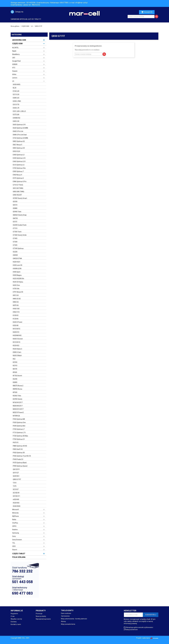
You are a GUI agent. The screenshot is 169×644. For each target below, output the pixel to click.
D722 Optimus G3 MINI (20, 138)
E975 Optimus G (18, 178)
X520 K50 (16, 503)
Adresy (63, 621)
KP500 (15, 392)
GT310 (15, 228)
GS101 (15, 222)
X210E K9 (16, 493)
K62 (14, 359)
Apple (14, 51)
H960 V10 (16, 312)
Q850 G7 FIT (17, 479)
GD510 (15, 205)
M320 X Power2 (18, 412)
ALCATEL (15, 48)
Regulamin (14, 614)
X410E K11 (16, 496)
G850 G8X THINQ (18, 192)
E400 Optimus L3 (19, 155)
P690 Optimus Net (19, 426)
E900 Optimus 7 (18, 171)
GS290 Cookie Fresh (20, 225)
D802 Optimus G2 (19, 141)
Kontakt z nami (16, 624)
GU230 (15, 252)
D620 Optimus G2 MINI (20, 128)
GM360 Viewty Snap (20, 215)
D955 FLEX (16, 151)
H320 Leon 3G (18, 265)
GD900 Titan (17, 212)
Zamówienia (65, 616)
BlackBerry (16, 54)
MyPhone (16, 516)
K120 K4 (16, 319)
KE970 (15, 369)
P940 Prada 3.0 (18, 459)
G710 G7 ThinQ (18, 185)
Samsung (16, 533)
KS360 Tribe (17, 396)
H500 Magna (17, 275)
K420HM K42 (17, 335)
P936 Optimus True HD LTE (22, 456)
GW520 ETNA (17, 258)
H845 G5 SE (17, 299)
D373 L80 (16, 115)
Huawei (15, 71)
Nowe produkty (41, 616)
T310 (15, 483)
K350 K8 (16, 325)
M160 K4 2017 (18, 402)
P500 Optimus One (19, 422)
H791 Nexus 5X (18, 292)
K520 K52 (16, 345)
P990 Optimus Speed (20, 466)
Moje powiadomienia (68, 624)
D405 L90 (16, 121)
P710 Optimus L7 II (19, 433)
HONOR (15, 64)
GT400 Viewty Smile (20, 235)
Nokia (14, 520)
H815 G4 (16, 295)
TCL (14, 543)
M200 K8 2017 (18, 406)
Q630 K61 (16, 476)
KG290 (15, 379)
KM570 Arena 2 (18, 386)
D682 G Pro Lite (18, 131)
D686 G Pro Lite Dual (20, 135)
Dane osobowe (66, 613)
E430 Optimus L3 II (19, 158)
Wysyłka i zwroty (16, 619)
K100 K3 (16, 315)
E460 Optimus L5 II (19, 161)
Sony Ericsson (17, 540)
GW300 (15, 255)
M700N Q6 (16, 416)
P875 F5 (16, 443)
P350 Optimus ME (19, 419)
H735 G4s (16, 289)
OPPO (14, 526)
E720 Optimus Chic (19, 168)
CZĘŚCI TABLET (19, 554)
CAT (14, 58)
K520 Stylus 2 (17, 349)
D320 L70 (16, 108)
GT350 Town (17, 232)
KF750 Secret (17, 376)
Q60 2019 (16, 469)
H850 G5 (16, 302)
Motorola (15, 513)
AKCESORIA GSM (19, 40)
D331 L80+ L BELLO (19, 111)
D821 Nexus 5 (17, 145)
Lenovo (15, 78)
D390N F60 (16, 118)
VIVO (14, 546)
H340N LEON (17, 269)
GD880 (15, 208)
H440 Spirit (17, 272)
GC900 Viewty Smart (20, 198)
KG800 (15, 382)
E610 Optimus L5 (19, 165)
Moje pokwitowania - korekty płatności (74, 619)
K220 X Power (18, 322)
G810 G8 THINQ (18, 188)
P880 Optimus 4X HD (20, 446)
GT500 (15, 242)
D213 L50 (16, 94)
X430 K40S (17, 84)
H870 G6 (16, 305)
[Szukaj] (141, 17)
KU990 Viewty (18, 399)
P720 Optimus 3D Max (20, 436)
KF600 (15, 372)
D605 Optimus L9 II (19, 125)
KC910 (15, 366)
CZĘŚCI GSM (17, 44)
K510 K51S (16, 342)
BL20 (15, 88)
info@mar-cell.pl (81, 3)
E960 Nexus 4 (17, 175)
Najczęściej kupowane (43, 619)
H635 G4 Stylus (18, 282)
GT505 (15, 245)
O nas (13, 616)
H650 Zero (16, 285)
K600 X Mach (17, 356)
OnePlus (15, 523)
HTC (14, 68)
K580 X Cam (17, 352)
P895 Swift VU (18, 449)
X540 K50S (17, 506)
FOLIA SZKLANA (19, 557)
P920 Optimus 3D (19, 453)
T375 (15, 486)
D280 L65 (16, 98)
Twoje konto (67, 610)
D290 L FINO (17, 101)
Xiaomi (15, 550)
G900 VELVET (17, 195)
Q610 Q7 (16, 473)
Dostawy (14, 622)
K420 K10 (16, 332)
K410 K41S (16, 329)
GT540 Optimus (18, 248)
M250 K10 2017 (18, 409)
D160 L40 (16, 91)
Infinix (14, 74)
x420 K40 (16, 499)
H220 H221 (17, 262)
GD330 (15, 202)
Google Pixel (16, 61)
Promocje (39, 614)
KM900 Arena (17, 389)
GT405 (15, 238)
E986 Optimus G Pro (20, 181)
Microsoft (16, 509)
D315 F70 (16, 105)
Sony (14, 536)
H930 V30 (16, 309)
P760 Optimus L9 (19, 439)
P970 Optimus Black (20, 463)
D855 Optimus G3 (19, 148)
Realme (15, 530)
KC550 (15, 362)
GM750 (15, 218)
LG (13, 81)
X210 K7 (16, 489)
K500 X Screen (18, 339)
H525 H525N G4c (18, 279)
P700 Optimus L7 (19, 429)
